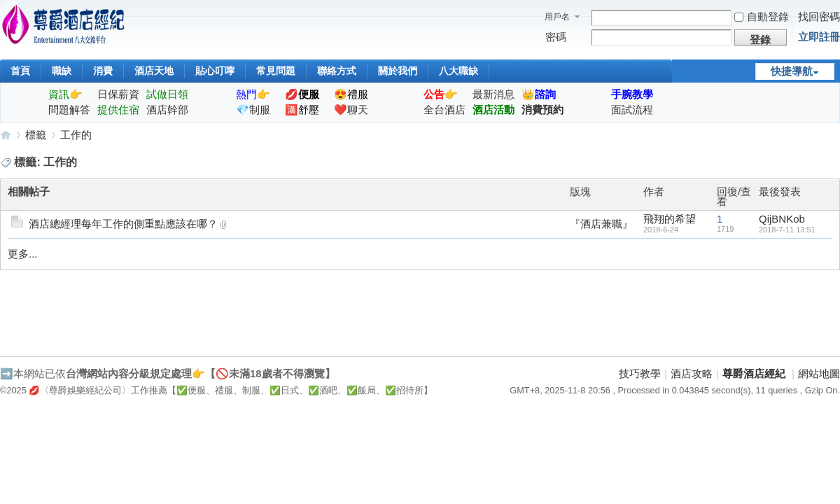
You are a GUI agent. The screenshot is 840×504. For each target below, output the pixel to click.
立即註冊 (819, 37)
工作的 (76, 135)
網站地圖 (819, 373)
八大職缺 (458, 71)
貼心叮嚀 (215, 71)
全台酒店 (444, 110)
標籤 (36, 135)
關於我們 (398, 71)
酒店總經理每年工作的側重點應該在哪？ (123, 224)
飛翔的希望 (670, 219)
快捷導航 (792, 71)
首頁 (20, 71)
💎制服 (253, 110)
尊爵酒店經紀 (6, 135)
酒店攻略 (692, 373)
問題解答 (69, 110)
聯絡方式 (337, 71)
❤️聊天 (351, 110)
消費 (103, 71)
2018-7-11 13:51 (787, 230)
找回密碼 (819, 16)
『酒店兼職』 (601, 224)
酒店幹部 (167, 110)
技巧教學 (640, 373)
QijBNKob (782, 219)
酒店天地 (154, 71)
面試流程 (632, 110)
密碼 (556, 37)
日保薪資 (118, 94)
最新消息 (493, 94)
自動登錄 (762, 16)
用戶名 (557, 17)
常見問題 (276, 71)
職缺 (62, 71)
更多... (23, 254)
